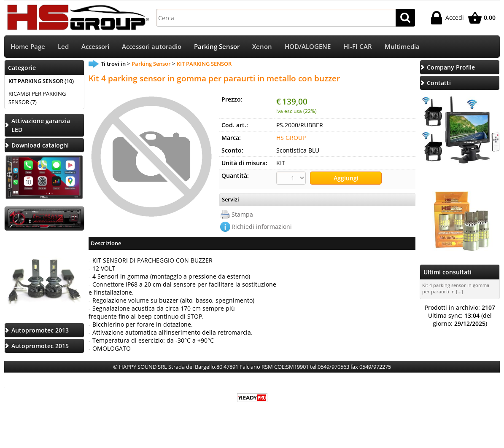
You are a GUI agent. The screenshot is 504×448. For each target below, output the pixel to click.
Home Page (28, 47)
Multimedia (402, 47)
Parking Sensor (217, 47)
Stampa (242, 214)
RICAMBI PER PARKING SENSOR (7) (37, 98)
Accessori (95, 47)
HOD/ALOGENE (308, 47)
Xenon (262, 47)
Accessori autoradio (152, 47)
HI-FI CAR (358, 47)
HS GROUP (291, 138)
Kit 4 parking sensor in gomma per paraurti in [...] (456, 288)
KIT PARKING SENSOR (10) (41, 81)
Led (63, 47)
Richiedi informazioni (262, 227)
